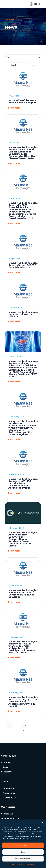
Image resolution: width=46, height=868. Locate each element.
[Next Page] (36, 725)
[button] (42, 823)
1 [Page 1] (10, 725)
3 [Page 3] (20, 725)
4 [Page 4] (25, 725)
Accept (23, 845)
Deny (23, 852)
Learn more (14, 108)
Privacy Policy (30, 865)
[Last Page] (23, 731)
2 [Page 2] (15, 725)
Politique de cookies (17, 865)
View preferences (23, 859)
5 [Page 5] (30, 725)
